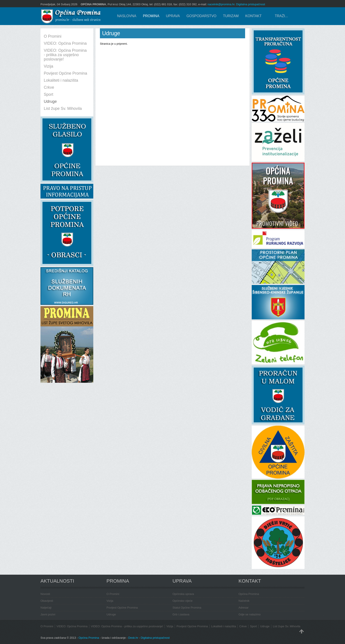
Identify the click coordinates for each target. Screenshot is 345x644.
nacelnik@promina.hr (221, 4)
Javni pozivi (48, 614)
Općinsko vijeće (183, 601)
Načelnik (244, 601)
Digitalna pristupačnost (251, 4)
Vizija (110, 601)
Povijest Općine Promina (122, 608)
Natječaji (46, 608)
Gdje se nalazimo (250, 614)
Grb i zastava (181, 614)
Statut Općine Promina (187, 608)
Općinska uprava (183, 594)
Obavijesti (47, 601)
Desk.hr (133, 638)
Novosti (45, 594)
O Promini (113, 594)
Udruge (111, 614)
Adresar (244, 608)
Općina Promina (249, 594)
